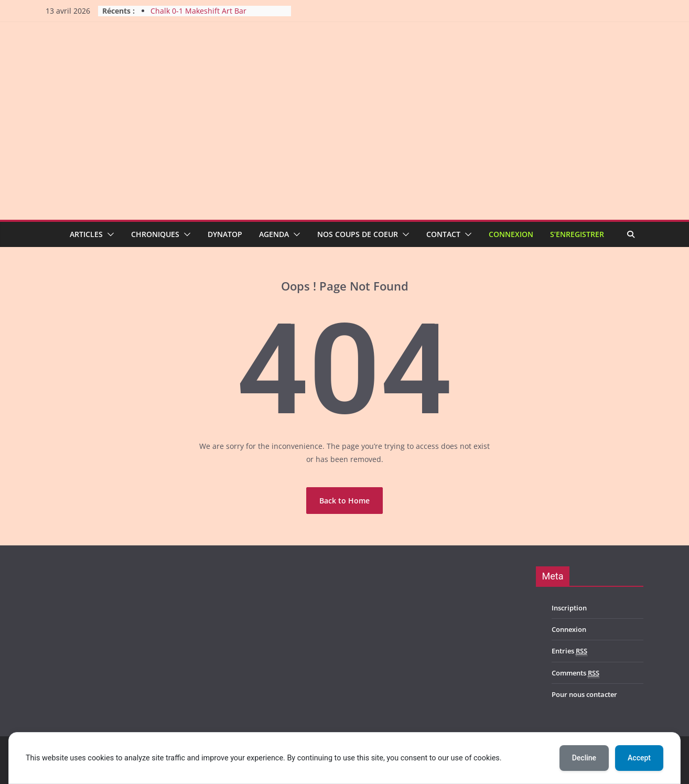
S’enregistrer (577, 234)
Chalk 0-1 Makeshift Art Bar (198, 11)
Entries (569, 651)
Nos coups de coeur (358, 234)
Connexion (511, 234)
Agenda (274, 234)
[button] (109, 234)
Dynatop (225, 234)
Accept (639, 758)
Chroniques (155, 234)
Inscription (569, 608)
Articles (86, 234)
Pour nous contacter (584, 694)
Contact (443, 234)
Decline (584, 758)
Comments (575, 673)
